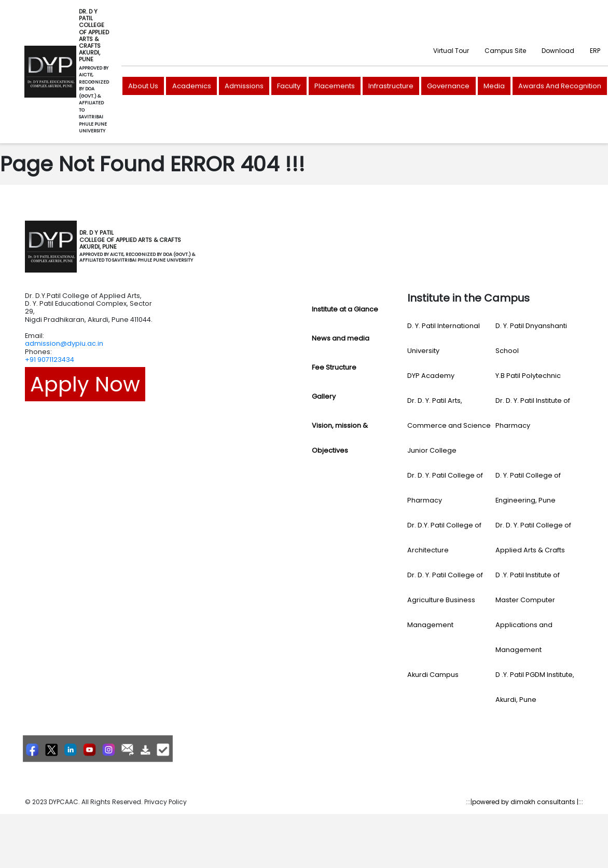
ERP (595, 51)
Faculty (289, 86)
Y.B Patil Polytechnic (528, 376)
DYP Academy (431, 376)
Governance (448, 86)
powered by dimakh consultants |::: (528, 802)
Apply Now (85, 384)
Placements (335, 86)
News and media (341, 338)
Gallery (324, 396)
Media (494, 86)
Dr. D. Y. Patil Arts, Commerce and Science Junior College (449, 425)
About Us (143, 86)
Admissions (244, 86)
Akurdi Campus (433, 675)
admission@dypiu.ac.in (64, 343)
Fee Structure (334, 367)
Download (558, 51)
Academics (192, 86)
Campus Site (505, 51)
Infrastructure (391, 86)
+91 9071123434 (50, 360)
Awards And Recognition (560, 86)
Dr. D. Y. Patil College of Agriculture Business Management (445, 600)
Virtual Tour (451, 51)
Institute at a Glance (345, 309)
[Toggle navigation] (210, 247)
